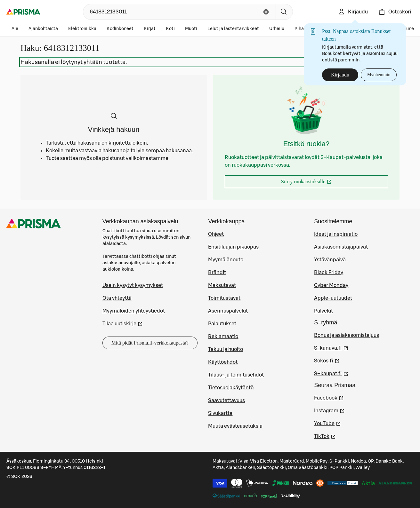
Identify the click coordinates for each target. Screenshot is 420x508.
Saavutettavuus (226, 401)
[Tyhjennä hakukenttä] (266, 12)
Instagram (329, 410)
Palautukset (222, 324)
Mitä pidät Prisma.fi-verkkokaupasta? (150, 343)
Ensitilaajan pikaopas (233, 247)
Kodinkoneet (120, 29)
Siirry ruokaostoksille (323, 183)
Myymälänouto (226, 260)
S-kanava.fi (331, 347)
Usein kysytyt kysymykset (133, 285)
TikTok (325, 436)
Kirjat (150, 29)
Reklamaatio (223, 337)
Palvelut (323, 311)
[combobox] (171, 12)
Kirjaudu (340, 75)
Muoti (191, 29)
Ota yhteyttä (117, 298)
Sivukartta (220, 413)
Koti (170, 29)
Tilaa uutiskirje (123, 323)
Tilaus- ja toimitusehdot (236, 375)
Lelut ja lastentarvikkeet (233, 29)
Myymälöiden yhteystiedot (134, 311)
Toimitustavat (224, 298)
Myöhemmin (379, 75)
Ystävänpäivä (330, 260)
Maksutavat (222, 285)
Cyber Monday (331, 285)
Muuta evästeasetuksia (235, 426)
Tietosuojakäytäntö (231, 388)
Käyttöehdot (223, 362)
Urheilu (277, 29)
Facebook (329, 397)
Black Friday (329, 273)
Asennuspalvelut (228, 311)
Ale (15, 29)
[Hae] (284, 12)
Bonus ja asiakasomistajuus (347, 335)
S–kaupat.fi (331, 373)
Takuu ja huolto (226, 349)
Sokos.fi (327, 360)
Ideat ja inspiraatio (336, 234)
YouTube (327, 423)
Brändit (217, 273)
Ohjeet (216, 234)
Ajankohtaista (43, 29)
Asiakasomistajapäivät (341, 247)
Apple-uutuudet (333, 298)
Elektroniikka (82, 29)
